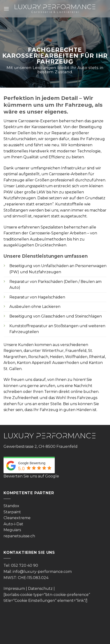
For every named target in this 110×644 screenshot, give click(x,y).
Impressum (14, 589)
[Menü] (6, 9)
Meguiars (12, 530)
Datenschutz (40, 589)
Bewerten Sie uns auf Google (31, 476)
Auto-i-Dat (13, 524)
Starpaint (12, 512)
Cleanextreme (17, 518)
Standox (11, 506)
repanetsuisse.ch (19, 536)
